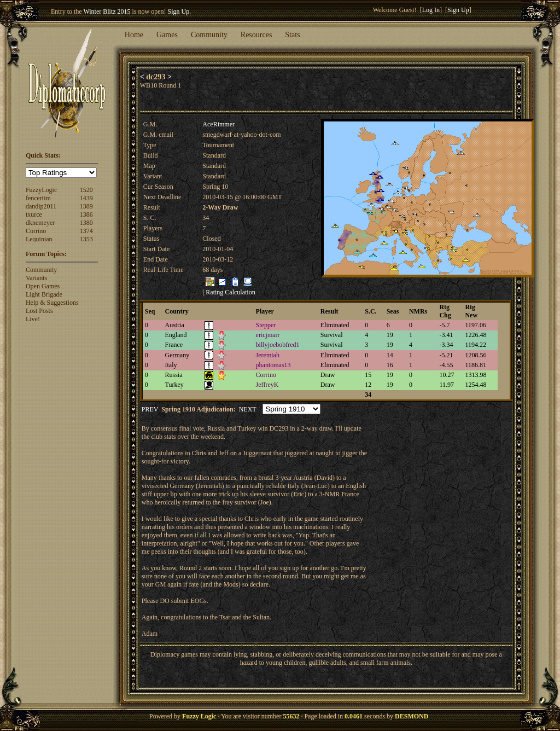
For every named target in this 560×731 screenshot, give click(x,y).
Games (167, 35)
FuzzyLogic (41, 190)
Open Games (43, 286)
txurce (34, 214)
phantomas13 (273, 365)
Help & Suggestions (52, 303)
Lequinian (39, 239)
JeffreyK (267, 385)
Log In (431, 10)
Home (134, 35)
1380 (86, 223)
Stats (292, 35)
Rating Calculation (230, 292)
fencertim (38, 198)
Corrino (36, 231)
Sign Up (179, 11)
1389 (86, 206)
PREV (150, 409)
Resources (256, 35)
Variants (36, 278)
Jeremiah (268, 355)
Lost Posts (39, 311)
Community (209, 35)
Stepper (266, 325)
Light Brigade (44, 294)
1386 (86, 214)
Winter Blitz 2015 (107, 11)
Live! (33, 319)
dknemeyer (40, 223)
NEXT (248, 409)
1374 (86, 231)
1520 (86, 190)
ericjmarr (268, 335)
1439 (86, 198)
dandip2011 (41, 206)
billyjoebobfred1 (278, 345)
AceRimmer (218, 124)
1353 (86, 239)
